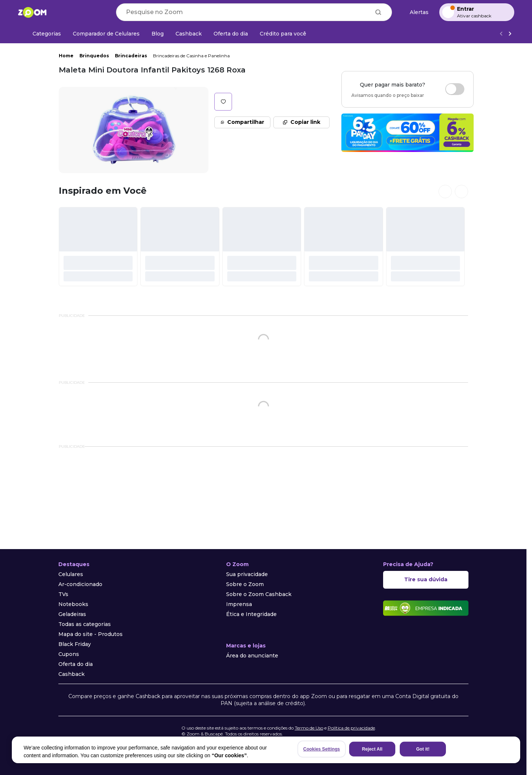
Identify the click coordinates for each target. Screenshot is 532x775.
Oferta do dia (76, 664)
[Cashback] (189, 34)
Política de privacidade (351, 728)
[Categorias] (42, 34)
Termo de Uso (309, 728)
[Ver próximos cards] (461, 192)
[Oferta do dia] (231, 34)
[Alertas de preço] (416, 12)
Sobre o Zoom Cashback (259, 594)
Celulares (71, 574)
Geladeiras (72, 614)
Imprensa (239, 604)
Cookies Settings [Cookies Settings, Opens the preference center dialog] (322, 749)
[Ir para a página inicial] (32, 12)
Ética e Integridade (251, 614)
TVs (63, 594)
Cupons (69, 654)
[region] (266, 750)
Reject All (372, 749)
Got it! (423, 749)
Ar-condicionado (80, 584)
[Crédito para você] (283, 34)
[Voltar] (501, 34)
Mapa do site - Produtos (91, 634)
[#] (98, 247)
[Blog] (158, 34)
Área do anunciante (252, 656)
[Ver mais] (510, 34)
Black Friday (75, 644)
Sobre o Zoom (245, 584)
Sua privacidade (247, 574)
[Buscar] (378, 12)
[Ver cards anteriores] (445, 192)
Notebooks (73, 604)
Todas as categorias (85, 624)
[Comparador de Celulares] (106, 34)
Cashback (71, 674)
